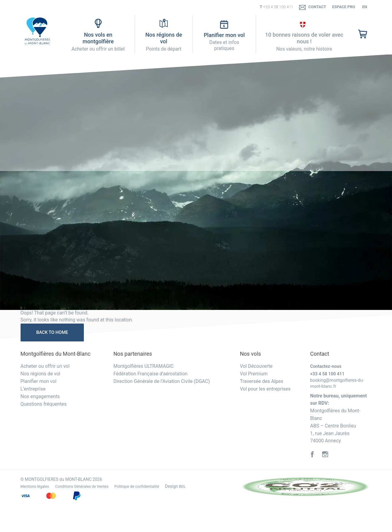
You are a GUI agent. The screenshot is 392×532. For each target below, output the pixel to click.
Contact (313, 7)
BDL (198, 487)
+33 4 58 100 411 (278, 7)
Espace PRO (344, 7)
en (364, 7)
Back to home (55, 333)
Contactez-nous (327, 368)
